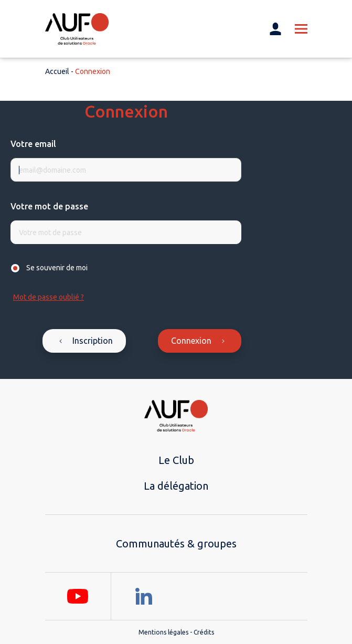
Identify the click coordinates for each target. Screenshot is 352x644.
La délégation (176, 486)
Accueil (57, 71)
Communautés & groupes (176, 543)
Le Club (176, 460)
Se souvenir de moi (57, 268)
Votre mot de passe (49, 206)
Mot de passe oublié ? (49, 297)
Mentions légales (163, 632)
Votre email (33, 144)
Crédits (204, 632)
